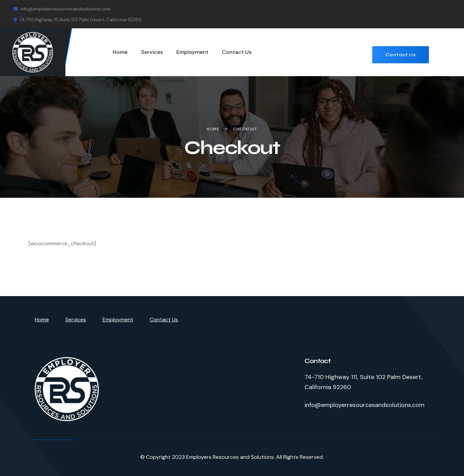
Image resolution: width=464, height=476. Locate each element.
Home (42, 320)
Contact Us (401, 55)
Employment (118, 320)
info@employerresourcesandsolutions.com (62, 9)
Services (76, 320)
